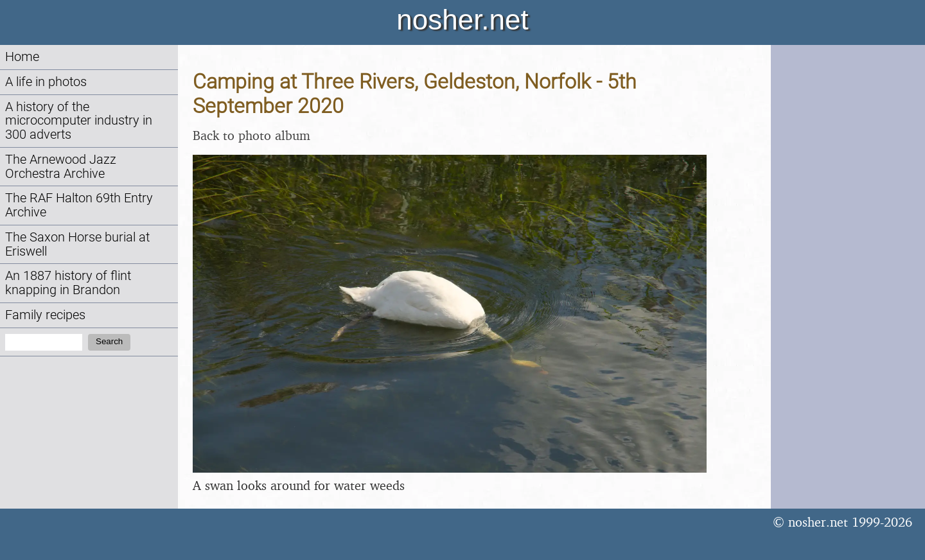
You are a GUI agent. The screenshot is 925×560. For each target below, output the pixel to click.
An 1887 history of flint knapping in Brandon (68, 283)
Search (109, 341)
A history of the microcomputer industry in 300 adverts (79, 121)
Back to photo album (251, 135)
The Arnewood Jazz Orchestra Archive (61, 167)
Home (22, 57)
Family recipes (45, 315)
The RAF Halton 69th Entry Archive (79, 205)
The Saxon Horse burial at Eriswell (77, 244)
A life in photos (46, 82)
